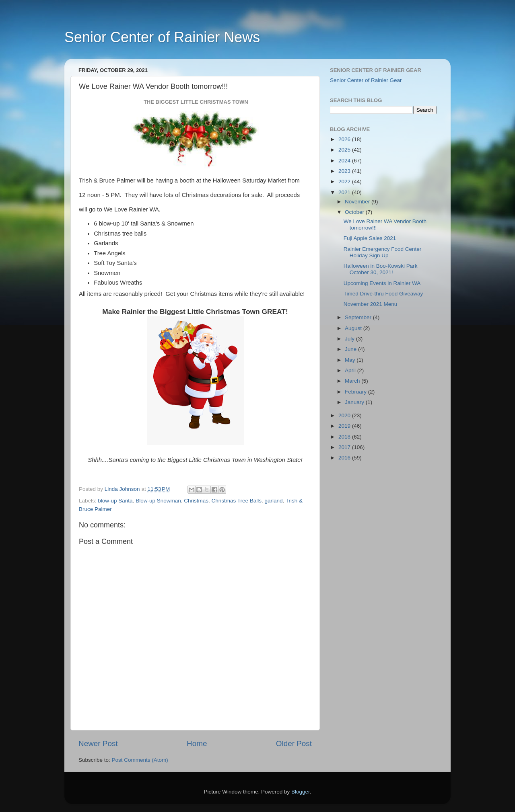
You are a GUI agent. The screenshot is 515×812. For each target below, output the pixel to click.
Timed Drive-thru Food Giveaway (383, 294)
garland (274, 501)
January (355, 402)
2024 (345, 161)
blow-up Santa (115, 501)
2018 (345, 437)
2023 (345, 171)
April (351, 370)
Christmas (196, 501)
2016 (345, 458)
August (354, 328)
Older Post (294, 743)
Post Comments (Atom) (140, 760)
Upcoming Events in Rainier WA (382, 283)
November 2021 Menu (371, 304)
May (351, 360)
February (356, 392)
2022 (345, 181)
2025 (345, 150)
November (358, 202)
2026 (345, 139)
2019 (345, 426)
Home (197, 743)
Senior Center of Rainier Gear (366, 80)
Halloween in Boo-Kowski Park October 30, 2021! (381, 269)
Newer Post (98, 743)
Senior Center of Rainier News (162, 37)
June (351, 349)
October (355, 212)
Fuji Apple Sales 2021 (370, 238)
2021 (345, 192)
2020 (345, 415)
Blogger (301, 792)
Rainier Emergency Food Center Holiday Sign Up (383, 252)
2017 (345, 447)
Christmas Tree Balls (236, 501)
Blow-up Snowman (158, 501)
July (350, 339)
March (353, 381)
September (359, 317)
